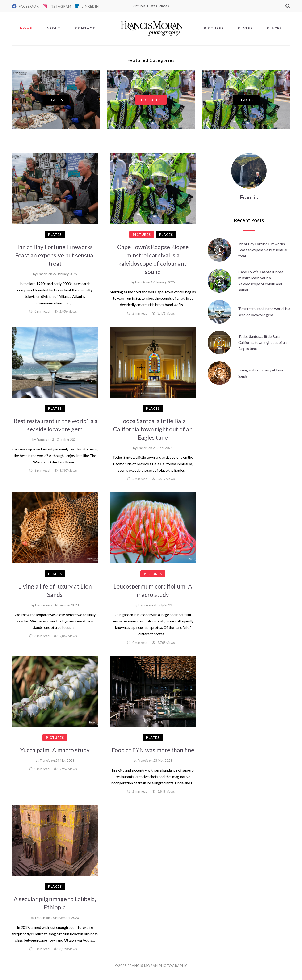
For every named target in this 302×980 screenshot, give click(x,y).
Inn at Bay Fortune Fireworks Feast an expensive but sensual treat (55, 255)
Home (26, 28)
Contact (85, 28)
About (54, 28)
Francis (42, 274)
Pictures (214, 28)
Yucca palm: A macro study (55, 750)
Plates (245, 28)
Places (274, 28)
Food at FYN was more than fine (153, 750)
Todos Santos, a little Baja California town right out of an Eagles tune (153, 429)
